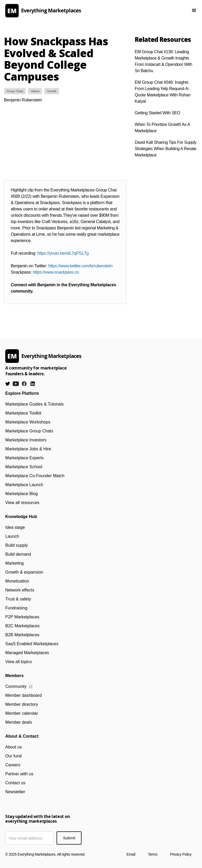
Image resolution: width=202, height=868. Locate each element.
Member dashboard (24, 695)
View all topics (19, 662)
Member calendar (22, 713)
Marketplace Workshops (28, 422)
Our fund (13, 756)
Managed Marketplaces (27, 653)
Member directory (22, 704)
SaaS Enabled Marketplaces (32, 644)
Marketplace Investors (26, 440)
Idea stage (15, 527)
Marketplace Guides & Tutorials (34, 404)
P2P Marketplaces (22, 617)
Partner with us (19, 774)
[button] (194, 11)
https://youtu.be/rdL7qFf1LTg (63, 253)
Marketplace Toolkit (23, 413)
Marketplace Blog (22, 494)
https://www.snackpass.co (56, 272)
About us (14, 747)
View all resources (22, 503)
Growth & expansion (24, 572)
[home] (89, 11)
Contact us (15, 783)
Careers (13, 765)
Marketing (14, 563)
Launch (12, 536)
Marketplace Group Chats (29, 431)
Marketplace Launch (24, 485)
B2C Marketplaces (22, 626)
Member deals (19, 722)
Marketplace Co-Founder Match (35, 476)
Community (16, 686)
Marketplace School (24, 467)
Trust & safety (18, 599)
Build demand (18, 554)
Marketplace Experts (24, 458)
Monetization (17, 581)
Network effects (20, 590)
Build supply (17, 545)
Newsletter (15, 792)
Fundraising (16, 608)
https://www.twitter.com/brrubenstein (80, 266)
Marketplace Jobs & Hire (28, 449)
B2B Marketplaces (22, 635)
